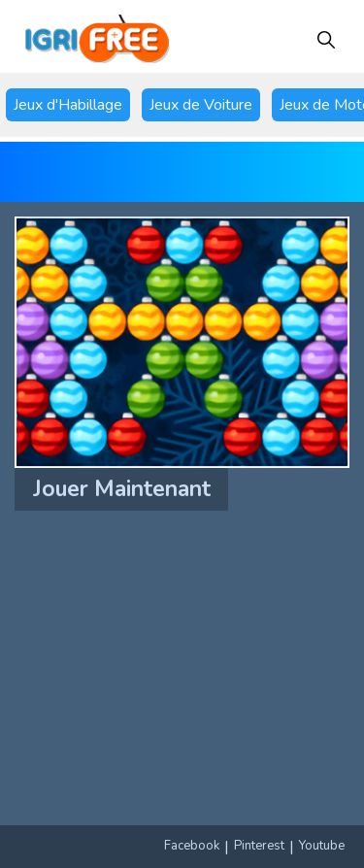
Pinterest (259, 846)
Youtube (322, 846)
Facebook (192, 846)
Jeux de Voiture (201, 105)
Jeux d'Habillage (68, 105)
